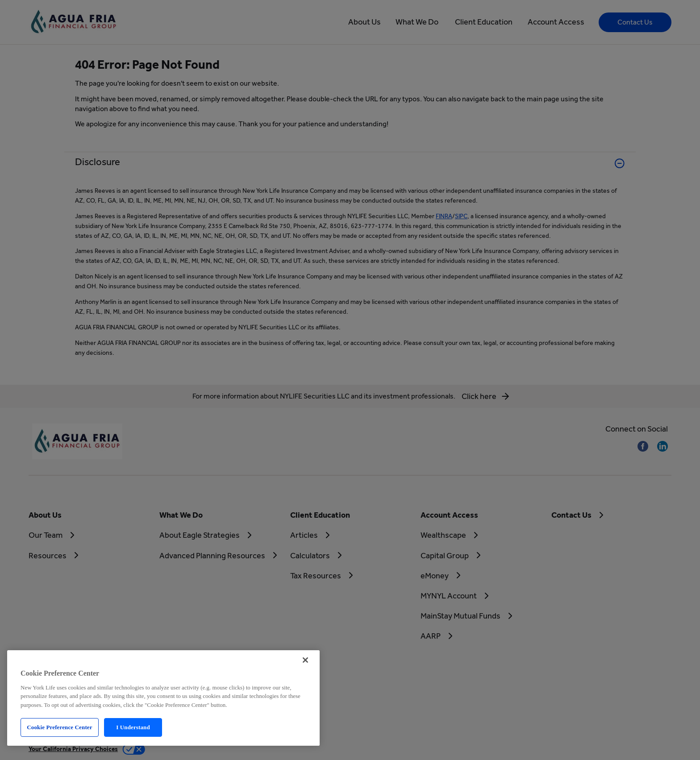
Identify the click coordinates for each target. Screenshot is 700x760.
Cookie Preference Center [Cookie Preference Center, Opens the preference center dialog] (59, 727)
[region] (163, 698)
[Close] (305, 660)
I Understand (133, 727)
